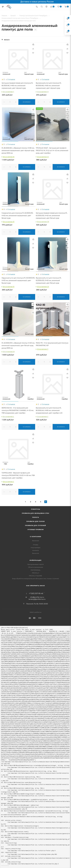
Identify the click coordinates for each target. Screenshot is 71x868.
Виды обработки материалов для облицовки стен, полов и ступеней (35, 578)
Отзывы (36, 544)
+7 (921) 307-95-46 (36, 593)
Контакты (36, 550)
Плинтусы (35, 508)
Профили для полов (35, 521)
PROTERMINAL (36, 569)
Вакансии (36, 540)
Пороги (36, 516)
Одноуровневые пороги (35, 564)
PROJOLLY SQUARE (35, 575)
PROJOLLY (36, 572)
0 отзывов (11, 79)
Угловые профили (36, 529)
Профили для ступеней (35, 525)
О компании (35, 536)
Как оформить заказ (35, 585)
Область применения (35, 566)
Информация (35, 559)
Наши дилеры (35, 547)
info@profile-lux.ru (37, 596)
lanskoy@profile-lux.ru (37, 598)
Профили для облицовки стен (35, 512)
